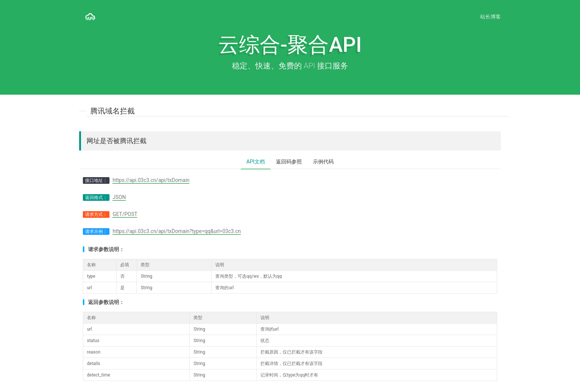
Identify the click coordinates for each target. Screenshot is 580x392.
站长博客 (490, 17)
